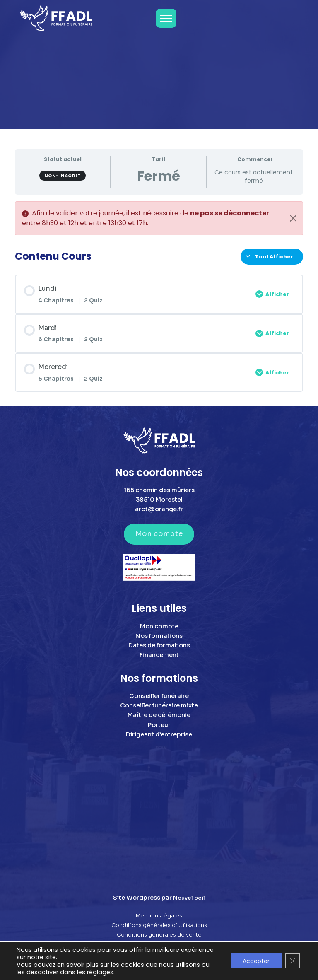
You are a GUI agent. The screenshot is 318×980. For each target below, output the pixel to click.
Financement (159, 655)
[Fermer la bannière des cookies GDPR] (292, 961)
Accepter (256, 961)
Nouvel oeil (189, 898)
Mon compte (159, 534)
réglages (100, 972)
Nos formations (159, 636)
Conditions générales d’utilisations (159, 925)
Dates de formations (159, 645)
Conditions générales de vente (159, 935)
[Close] (293, 218)
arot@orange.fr (159, 509)
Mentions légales (159, 916)
